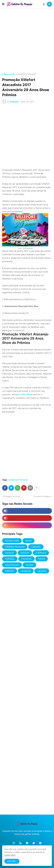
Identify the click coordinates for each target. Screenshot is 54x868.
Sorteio (42, 559)
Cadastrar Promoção (26, 74)
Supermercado (12, 565)
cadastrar (10, 571)
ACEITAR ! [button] (12, 861)
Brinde (29, 541)
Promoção (10, 559)
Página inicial (8, 74)
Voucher (29, 565)
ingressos (42, 571)
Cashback (36, 547)
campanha (26, 571)
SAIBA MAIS (10, 855)
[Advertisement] (27, 41)
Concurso (10, 553)
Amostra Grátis (12, 541)
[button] (3, 4)
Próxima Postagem (42, 496)
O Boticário (41, 553)
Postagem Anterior (12, 496)
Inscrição (25, 553)
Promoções (26, 559)
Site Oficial (26, 394)
